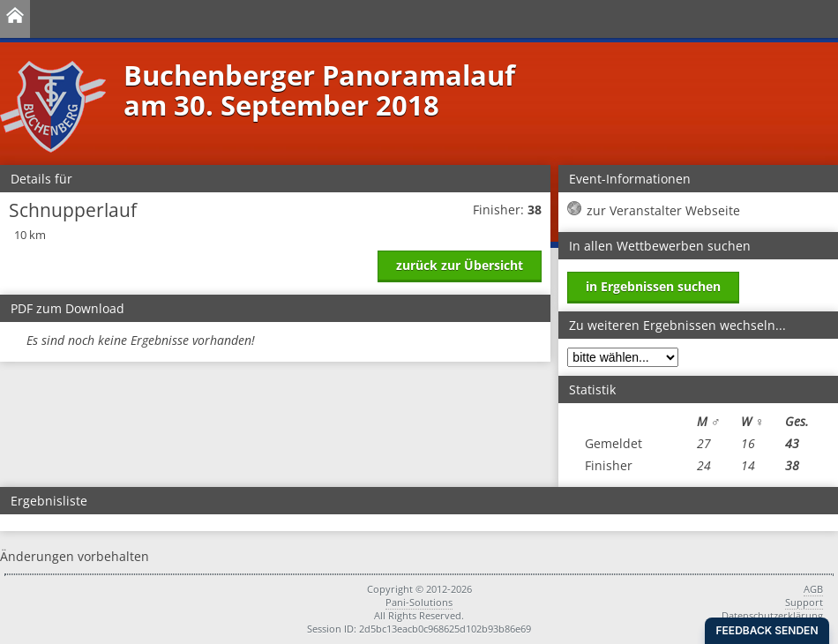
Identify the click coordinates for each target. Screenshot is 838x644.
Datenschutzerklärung (772, 615)
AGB (813, 589)
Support (804, 602)
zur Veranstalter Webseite (663, 210)
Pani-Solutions (419, 602)
